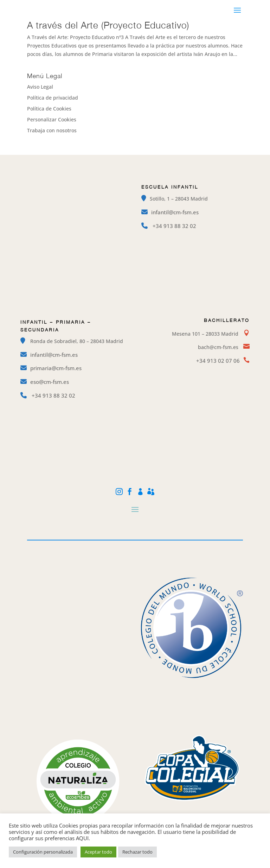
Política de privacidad (53, 98)
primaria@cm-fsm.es (56, 368)
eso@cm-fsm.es (50, 382)
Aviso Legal (40, 87)
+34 (174, 226)
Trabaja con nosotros (52, 130)
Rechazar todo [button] (137, 852)
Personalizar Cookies (52, 119)
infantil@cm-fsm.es (175, 212)
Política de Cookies (49, 109)
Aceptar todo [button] (98, 852)
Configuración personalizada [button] (43, 852)
